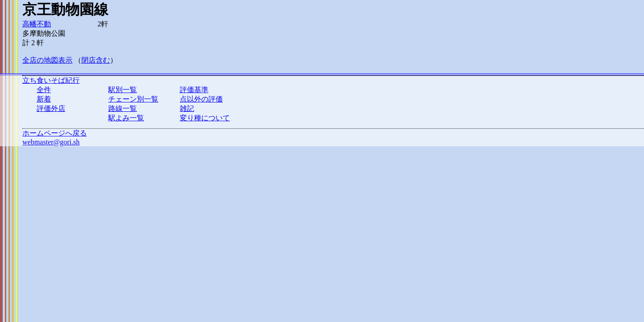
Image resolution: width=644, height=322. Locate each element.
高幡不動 (37, 24)
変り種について (205, 118)
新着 (44, 99)
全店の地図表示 (47, 60)
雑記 (187, 108)
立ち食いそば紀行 (51, 80)
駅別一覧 (123, 90)
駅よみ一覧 (126, 118)
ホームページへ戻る (55, 133)
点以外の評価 (201, 99)
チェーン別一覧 (133, 99)
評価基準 (194, 90)
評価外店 (51, 108)
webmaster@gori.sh (51, 142)
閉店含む (96, 60)
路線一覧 (123, 108)
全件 (44, 90)
